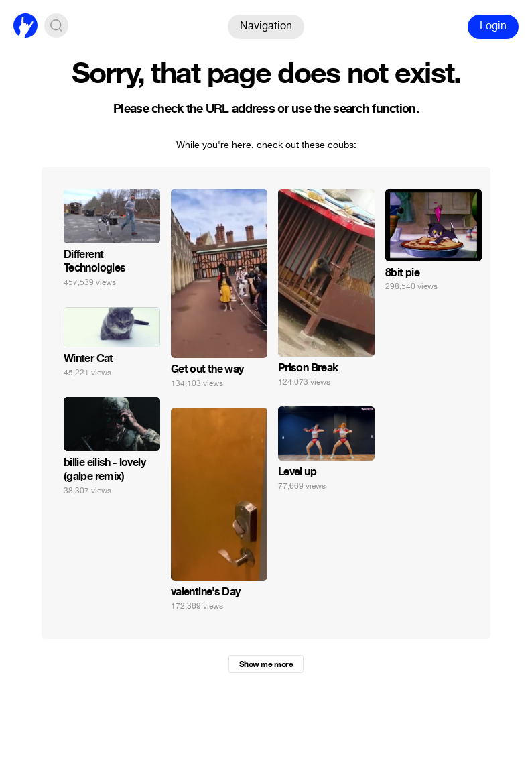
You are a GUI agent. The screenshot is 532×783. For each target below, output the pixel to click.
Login (493, 26)
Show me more (266, 664)
